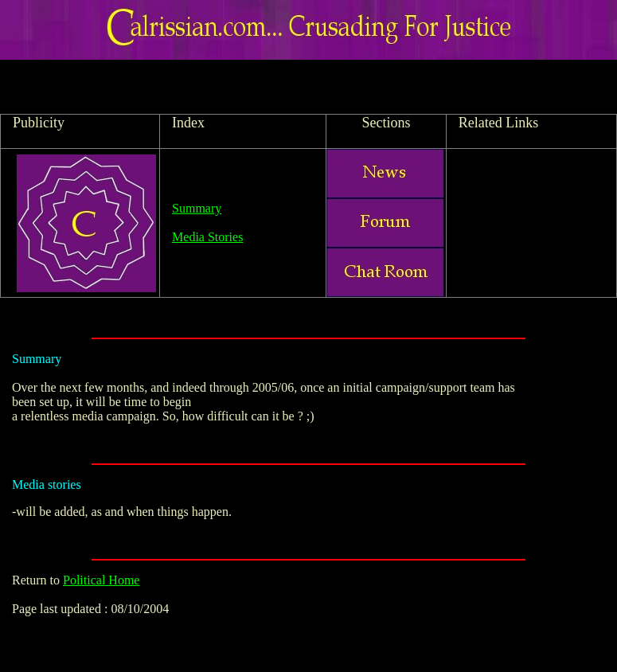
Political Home (101, 580)
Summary (197, 208)
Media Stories (207, 237)
